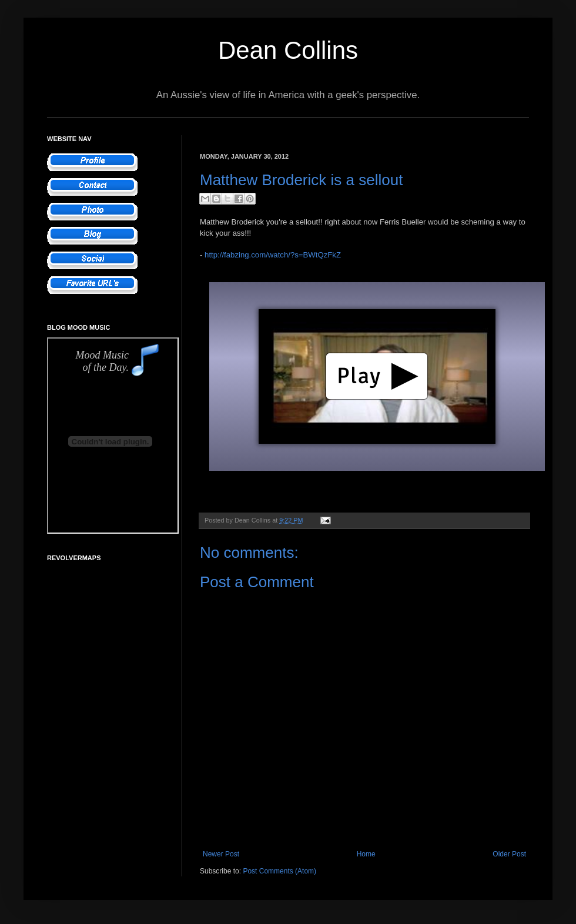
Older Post (509, 854)
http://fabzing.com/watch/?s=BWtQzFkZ (273, 255)
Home (366, 854)
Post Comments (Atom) (279, 871)
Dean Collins (288, 50)
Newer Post (221, 854)
